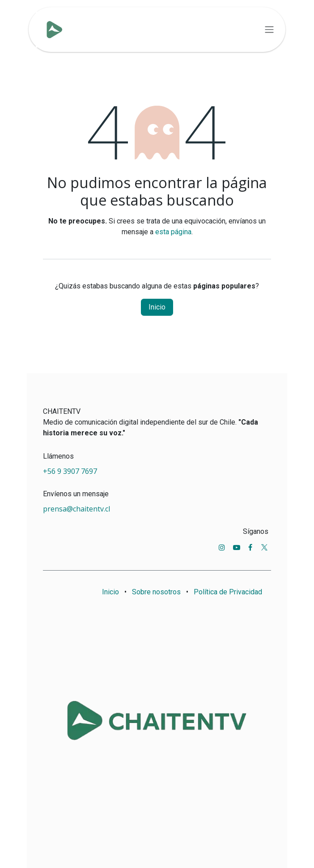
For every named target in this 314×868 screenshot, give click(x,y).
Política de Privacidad (228, 592)
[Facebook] (250, 547)
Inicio (157, 307)
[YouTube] (237, 547)
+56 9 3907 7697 (71, 471)
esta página (173, 232)
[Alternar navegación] (269, 30)
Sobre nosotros (156, 592)
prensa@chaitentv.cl (76, 509)
